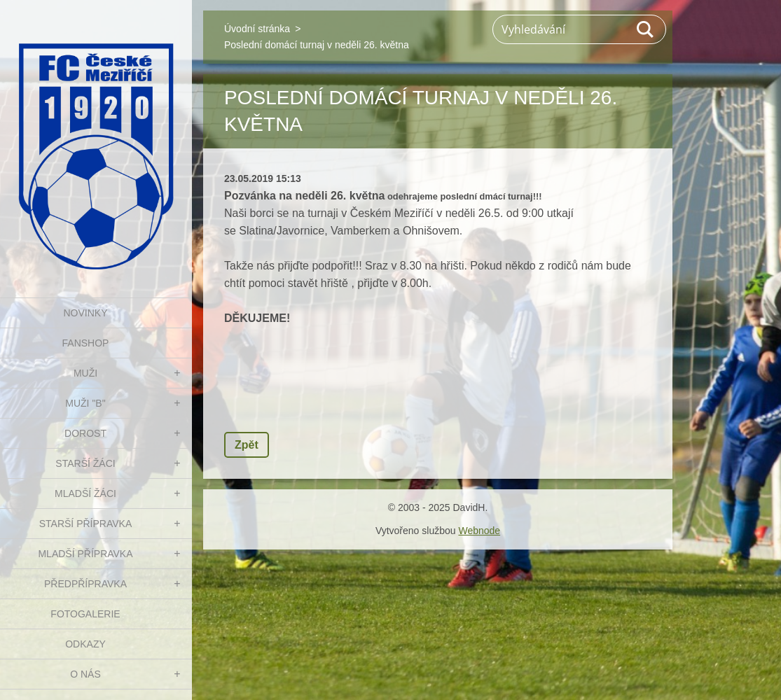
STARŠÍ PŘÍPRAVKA (86, 524)
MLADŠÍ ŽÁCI (85, 493)
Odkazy (85, 644)
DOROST (85, 433)
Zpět (247, 445)
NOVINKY (85, 313)
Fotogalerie (85, 614)
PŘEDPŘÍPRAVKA (85, 584)
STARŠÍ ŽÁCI (85, 463)
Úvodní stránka (257, 29)
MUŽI (85, 373)
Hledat (646, 29)
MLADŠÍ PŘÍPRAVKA (85, 554)
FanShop (86, 343)
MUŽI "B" (85, 403)
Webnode (479, 531)
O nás (85, 674)
